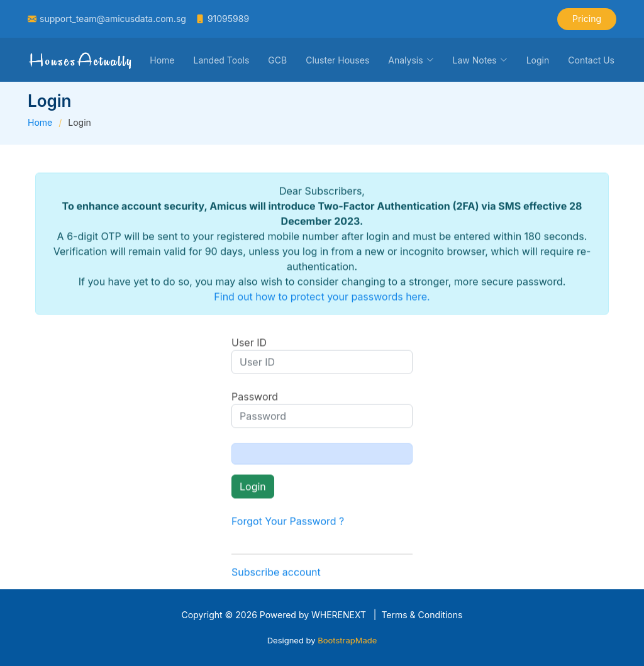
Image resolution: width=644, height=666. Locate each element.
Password (255, 400)
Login (538, 60)
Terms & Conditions (422, 615)
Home (162, 60)
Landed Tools (222, 60)
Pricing (587, 19)
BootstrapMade (347, 640)
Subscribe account (276, 575)
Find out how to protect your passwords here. (322, 300)
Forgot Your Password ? (288, 524)
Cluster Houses (337, 60)
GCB (277, 60)
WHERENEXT (339, 615)
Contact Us (591, 60)
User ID (249, 346)
